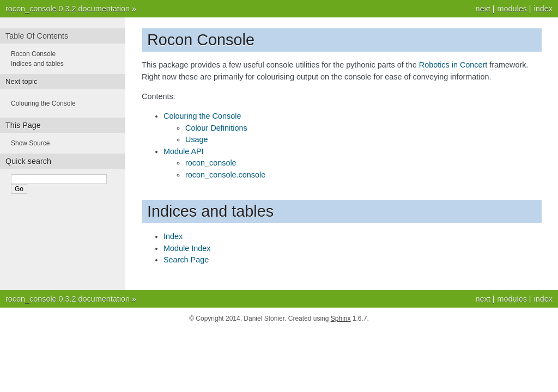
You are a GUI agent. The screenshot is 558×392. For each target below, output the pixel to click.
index (543, 9)
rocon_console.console (225, 175)
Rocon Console (33, 54)
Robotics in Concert (453, 65)
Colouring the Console (202, 116)
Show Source (30, 143)
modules (512, 9)
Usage (197, 139)
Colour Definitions (216, 128)
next (483, 9)
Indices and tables (37, 64)
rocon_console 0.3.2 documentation (68, 9)
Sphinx (341, 318)
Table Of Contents (37, 36)
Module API (184, 151)
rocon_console (211, 163)
